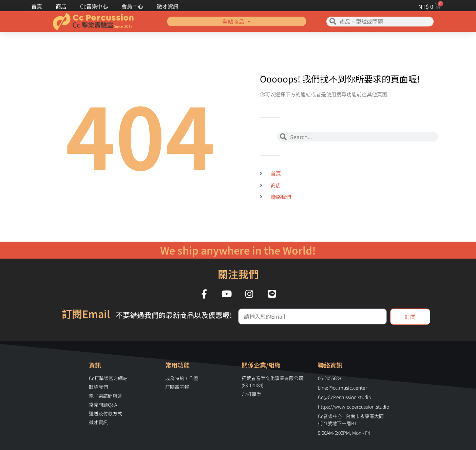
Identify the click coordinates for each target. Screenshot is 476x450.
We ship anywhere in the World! (238, 250)
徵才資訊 (168, 6)
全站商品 (236, 17)
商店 (61, 6)
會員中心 (132, 6)
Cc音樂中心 (94, 6)
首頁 (37, 6)
